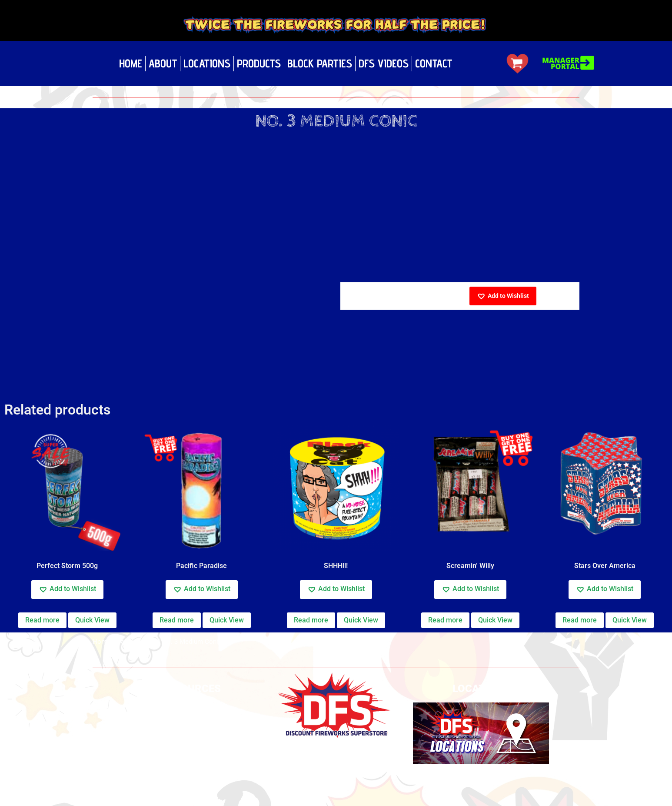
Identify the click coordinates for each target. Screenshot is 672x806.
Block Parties (320, 63)
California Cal (136, 642)
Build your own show (191, 717)
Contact (434, 63)
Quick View (92, 620)
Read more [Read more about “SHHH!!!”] (311, 620)
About (163, 63)
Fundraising (191, 781)
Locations (207, 63)
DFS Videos (384, 63)
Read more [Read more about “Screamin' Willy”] (445, 620)
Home (131, 63)
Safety (191, 728)
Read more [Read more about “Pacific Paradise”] (177, 620)
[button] (503, 296)
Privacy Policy (191, 705)
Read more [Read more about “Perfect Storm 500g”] (42, 620)
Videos (191, 740)
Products (259, 63)
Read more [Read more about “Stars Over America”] (580, 620)
